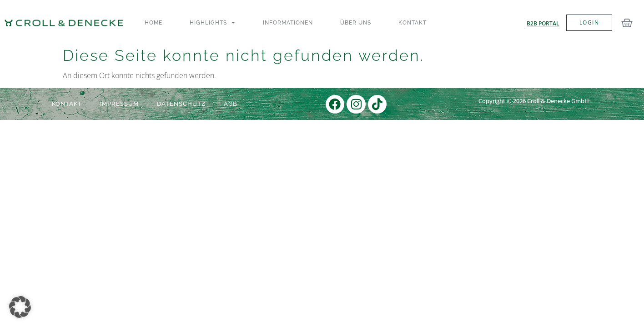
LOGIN (589, 22)
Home (153, 23)
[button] (20, 307)
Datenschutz (181, 104)
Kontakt (413, 23)
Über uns (356, 23)
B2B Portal (543, 23)
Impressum (119, 104)
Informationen (288, 23)
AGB (231, 104)
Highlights (213, 23)
